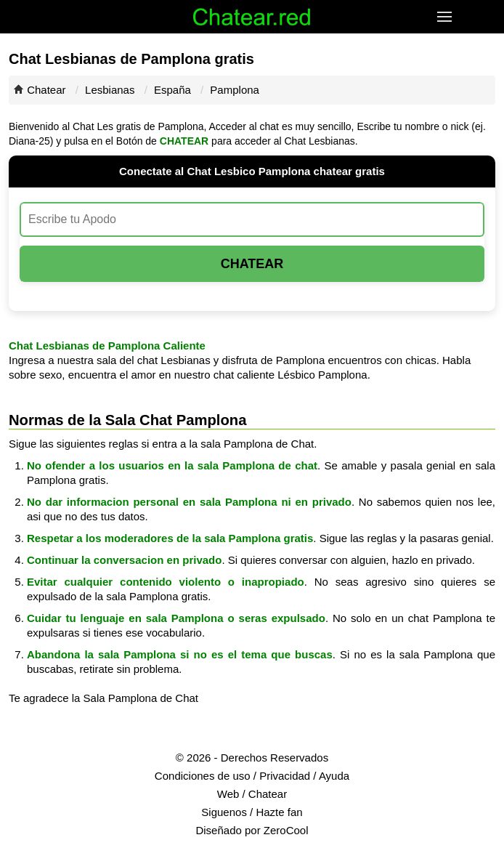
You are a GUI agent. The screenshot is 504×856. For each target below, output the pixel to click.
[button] (446, 17)
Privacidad (285, 776)
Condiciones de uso (203, 776)
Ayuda (334, 776)
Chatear (46, 90)
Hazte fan (279, 812)
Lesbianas (110, 90)
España (172, 90)
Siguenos (224, 812)
